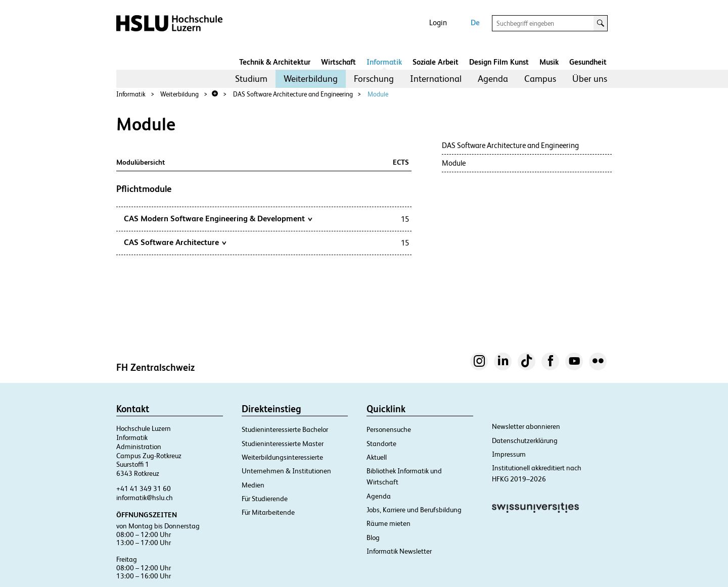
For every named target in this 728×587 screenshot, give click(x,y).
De (475, 22)
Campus (540, 79)
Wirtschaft (338, 62)
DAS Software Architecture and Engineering (293, 94)
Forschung (374, 79)
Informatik (384, 62)
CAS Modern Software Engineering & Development (218, 218)
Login (438, 22)
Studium (251, 79)
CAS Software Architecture (175, 242)
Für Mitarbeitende (268, 512)
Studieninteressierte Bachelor (285, 429)
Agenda (493, 79)
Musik (549, 62)
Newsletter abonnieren (526, 426)
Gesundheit (588, 62)
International (436, 79)
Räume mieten (389, 523)
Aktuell (377, 457)
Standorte (381, 444)
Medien (253, 485)
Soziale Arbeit (436, 62)
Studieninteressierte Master (283, 444)
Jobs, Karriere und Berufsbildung (414, 510)
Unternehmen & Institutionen (286, 471)
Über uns (590, 79)
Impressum (509, 454)
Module (378, 94)
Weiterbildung (311, 79)
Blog (373, 537)
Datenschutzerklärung (525, 441)
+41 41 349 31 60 (144, 488)
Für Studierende (265, 499)
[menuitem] (251, 79)
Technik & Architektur (275, 62)
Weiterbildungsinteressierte (282, 457)
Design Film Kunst (499, 62)
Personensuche (389, 429)
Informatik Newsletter (399, 551)
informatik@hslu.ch (145, 498)
